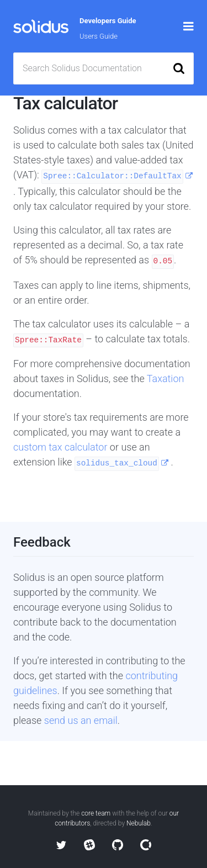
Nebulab (139, 823)
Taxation (166, 379)
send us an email (81, 720)
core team (96, 813)
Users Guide (99, 36)
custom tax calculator (62, 447)
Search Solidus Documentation (82, 68)
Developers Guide (108, 21)
